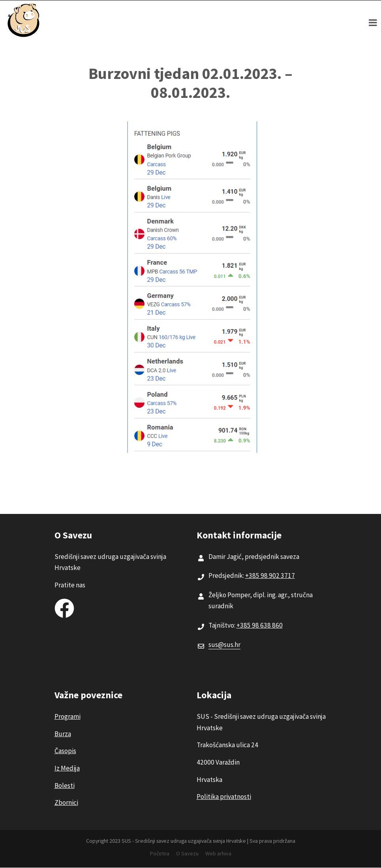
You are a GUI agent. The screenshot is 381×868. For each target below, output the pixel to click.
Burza (63, 734)
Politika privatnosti (224, 797)
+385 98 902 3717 (270, 576)
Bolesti (65, 786)
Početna (160, 853)
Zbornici (66, 802)
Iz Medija (67, 768)
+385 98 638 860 (260, 625)
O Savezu (187, 853)
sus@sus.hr (224, 645)
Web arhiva (218, 853)
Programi (68, 716)
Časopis (65, 751)
